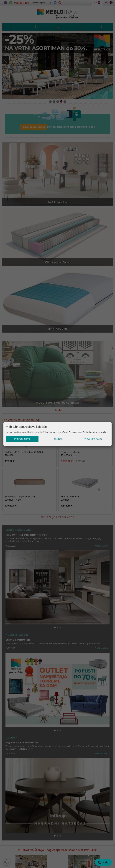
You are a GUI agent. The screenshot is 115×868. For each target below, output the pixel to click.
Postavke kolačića (77, 432)
